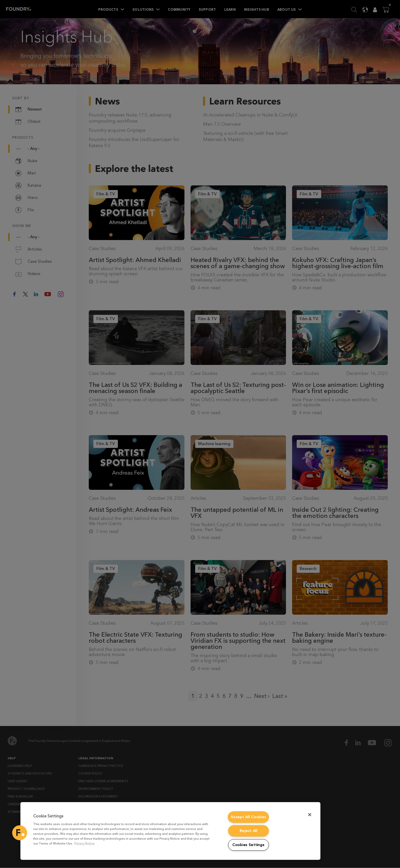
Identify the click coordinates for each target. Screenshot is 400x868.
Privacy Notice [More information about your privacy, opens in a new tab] (84, 843)
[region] (170, 831)
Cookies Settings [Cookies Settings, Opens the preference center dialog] (248, 845)
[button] (20, 833)
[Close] (310, 815)
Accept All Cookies (248, 817)
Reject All (248, 831)
